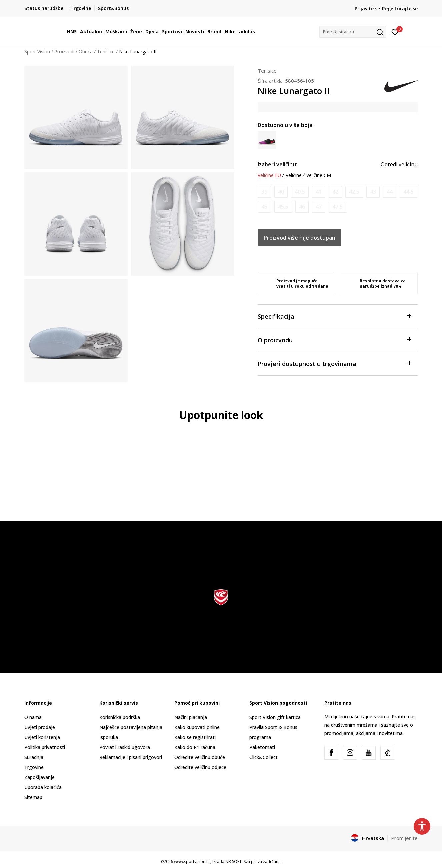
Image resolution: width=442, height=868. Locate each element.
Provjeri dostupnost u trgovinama (334, 363)
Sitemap (33, 797)
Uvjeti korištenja (42, 737)
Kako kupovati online (197, 727)
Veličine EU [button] (269, 175)
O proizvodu (334, 339)
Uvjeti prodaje (40, 727)
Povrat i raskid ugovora (125, 747)
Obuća (86, 51)
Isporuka (109, 737)
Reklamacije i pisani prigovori (131, 757)
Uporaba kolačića (43, 787)
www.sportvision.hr (192, 861)
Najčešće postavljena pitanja (131, 727)
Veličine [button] (294, 175)
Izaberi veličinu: (277, 164)
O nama (33, 717)
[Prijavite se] (395, 32)
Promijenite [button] (404, 838)
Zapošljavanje (39, 777)
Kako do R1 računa (195, 747)
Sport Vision (37, 51)
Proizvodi (64, 51)
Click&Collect (263, 757)
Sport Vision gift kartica (275, 717)
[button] (353, 32)
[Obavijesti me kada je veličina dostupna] (264, 192)
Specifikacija (334, 316)
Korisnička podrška (120, 717)
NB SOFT (233, 861)
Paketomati (262, 747)
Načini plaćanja (191, 717)
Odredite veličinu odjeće (200, 767)
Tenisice (106, 51)
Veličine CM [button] (319, 175)
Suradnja (34, 757)
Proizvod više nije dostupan (299, 238)
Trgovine (34, 767)
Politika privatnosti (45, 747)
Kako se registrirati (195, 737)
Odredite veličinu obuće (200, 757)
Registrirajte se (400, 8)
